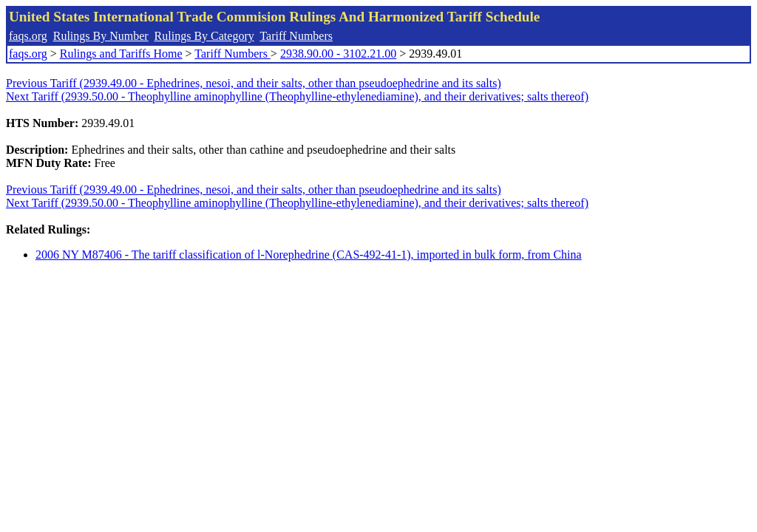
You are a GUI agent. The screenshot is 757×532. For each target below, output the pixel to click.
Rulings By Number (101, 36)
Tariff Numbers (296, 36)
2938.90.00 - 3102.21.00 (338, 54)
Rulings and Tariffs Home (121, 54)
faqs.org (28, 36)
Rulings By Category (204, 36)
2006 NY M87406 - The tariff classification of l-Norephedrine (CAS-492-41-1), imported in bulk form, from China (309, 255)
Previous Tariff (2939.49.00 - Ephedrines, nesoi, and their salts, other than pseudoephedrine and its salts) (254, 83)
